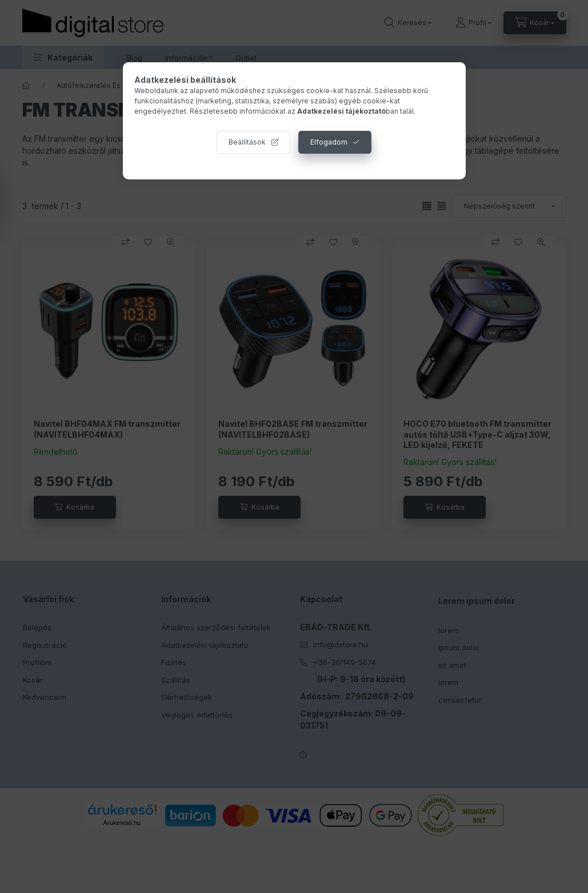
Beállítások (247, 142)
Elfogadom (329, 142)
